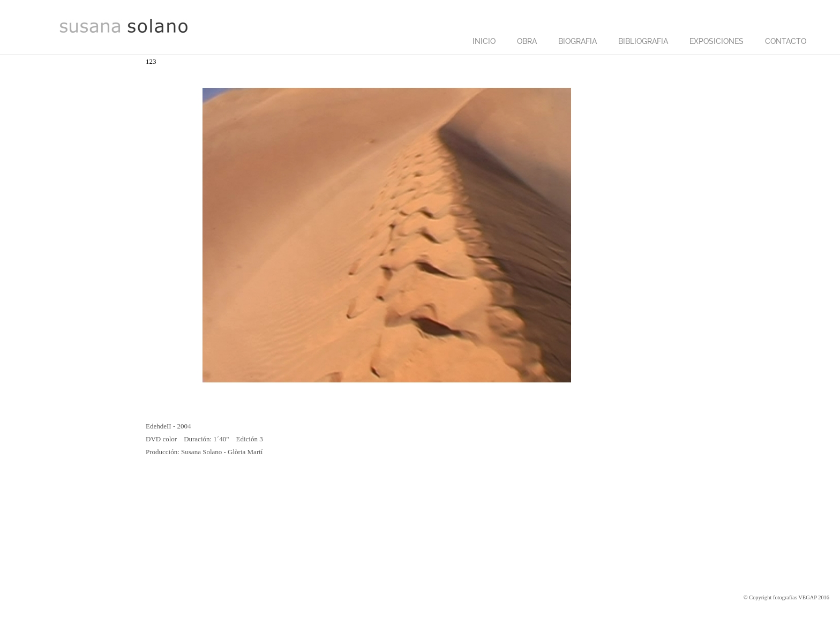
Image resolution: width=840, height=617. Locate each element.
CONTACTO (786, 41)
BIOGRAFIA (577, 41)
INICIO (484, 41)
